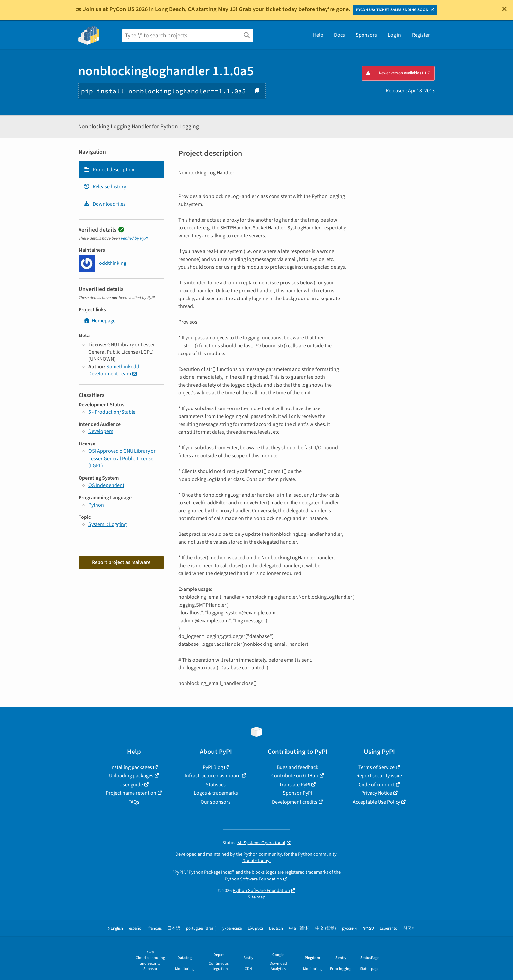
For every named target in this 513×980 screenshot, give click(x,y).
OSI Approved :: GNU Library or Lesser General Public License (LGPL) (122, 458)
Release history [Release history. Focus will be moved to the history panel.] (105, 187)
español (136, 928)
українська (232, 928)
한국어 (409, 928)
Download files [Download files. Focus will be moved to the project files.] (105, 204)
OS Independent (106, 485)
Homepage (99, 321)
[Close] (504, 9)
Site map (256, 897)
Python (96, 505)
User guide (131, 785)
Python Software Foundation (253, 879)
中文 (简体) (299, 928)
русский (349, 928)
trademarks (317, 872)
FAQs (134, 802)
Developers (101, 431)
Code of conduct (377, 785)
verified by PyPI (134, 238)
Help (318, 35)
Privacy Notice (377, 793)
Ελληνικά (255, 928)
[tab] (121, 170)
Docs (339, 35)
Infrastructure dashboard (213, 776)
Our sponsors (216, 802)
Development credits (295, 802)
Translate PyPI (295, 785)
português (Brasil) (201, 928)
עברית (368, 928)
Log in (394, 35)
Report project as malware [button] (121, 562)
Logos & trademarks (216, 793)
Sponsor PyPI (297, 793)
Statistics (216, 785)
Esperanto (389, 928)
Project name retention (131, 793)
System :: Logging (107, 524)
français (155, 928)
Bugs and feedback (298, 767)
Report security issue (379, 776)
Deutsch (276, 928)
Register (421, 35)
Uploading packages (131, 776)
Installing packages (131, 767)
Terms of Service (376, 767)
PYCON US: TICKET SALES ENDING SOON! (393, 10)
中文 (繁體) (326, 928)
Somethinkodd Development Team (114, 370)
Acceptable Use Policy (376, 802)
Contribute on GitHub (295, 776)
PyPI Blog (213, 767)
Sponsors (366, 35)
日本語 (174, 928)
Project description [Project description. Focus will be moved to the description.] (109, 170)
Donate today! (256, 861)
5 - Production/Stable (112, 412)
